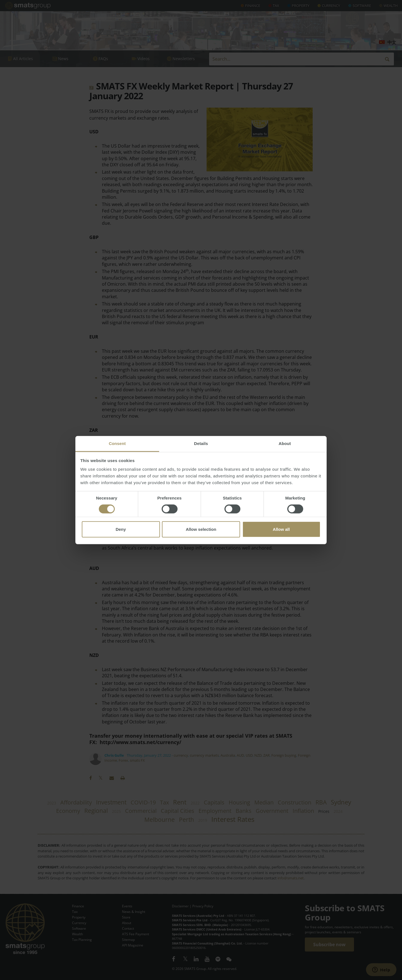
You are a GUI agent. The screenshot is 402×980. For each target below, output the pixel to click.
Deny (121, 529)
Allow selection (201, 529)
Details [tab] (201, 443)
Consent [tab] (117, 443)
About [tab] (285, 443)
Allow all (281, 529)
